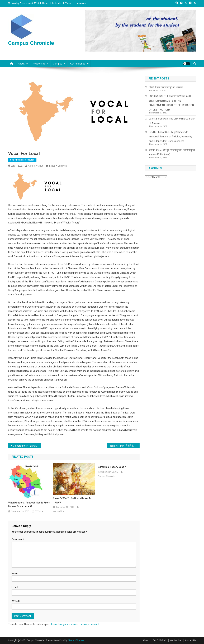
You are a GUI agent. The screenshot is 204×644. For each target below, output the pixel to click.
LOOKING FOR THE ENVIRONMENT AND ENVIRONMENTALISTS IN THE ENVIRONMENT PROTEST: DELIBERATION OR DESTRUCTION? (171, 103)
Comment (18, 540)
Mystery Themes (76, 640)
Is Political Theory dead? (112, 467)
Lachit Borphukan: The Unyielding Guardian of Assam (172, 121)
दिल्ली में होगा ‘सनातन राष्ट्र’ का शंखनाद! (166, 87)
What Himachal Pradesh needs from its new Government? (29, 505)
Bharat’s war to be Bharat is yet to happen (72, 500)
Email (15, 587)
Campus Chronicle (31, 43)
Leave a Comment (58, 166)
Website (16, 601)
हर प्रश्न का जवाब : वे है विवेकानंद (124, 446)
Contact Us (191, 640)
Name (15, 573)
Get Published (78, 64)
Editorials (57, 3)
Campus (58, 64)
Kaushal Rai (59, 511)
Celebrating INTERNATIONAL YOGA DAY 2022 (27, 446)
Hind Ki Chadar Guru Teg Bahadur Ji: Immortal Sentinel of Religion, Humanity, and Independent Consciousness (171, 137)
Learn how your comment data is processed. (75, 624)
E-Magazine (81, 3)
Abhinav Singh (36, 166)
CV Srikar (39, 511)
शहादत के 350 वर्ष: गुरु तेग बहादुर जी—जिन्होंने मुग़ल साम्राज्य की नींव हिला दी (172, 152)
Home (45, 3)
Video (68, 3)
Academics (39, 64)
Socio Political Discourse (22, 160)
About (21, 64)
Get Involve (176, 640)
